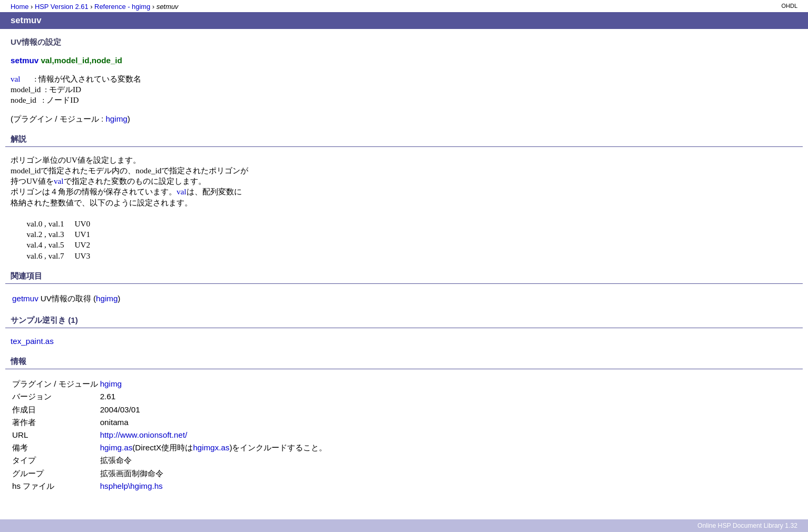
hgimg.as (116, 447)
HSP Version (62, 7)
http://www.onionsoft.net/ (144, 435)
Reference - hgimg (122, 7)
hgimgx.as (211, 447)
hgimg (116, 119)
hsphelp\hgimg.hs (132, 486)
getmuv (25, 298)
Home (20, 7)
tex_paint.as (32, 341)
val (16, 79)
